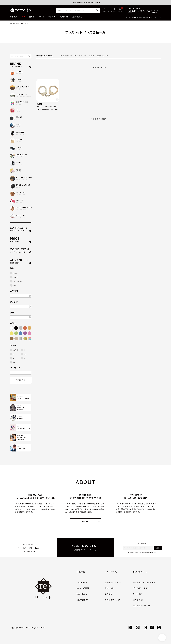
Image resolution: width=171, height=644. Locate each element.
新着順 (92, 55)
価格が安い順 (66, 55)
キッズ (16, 285)
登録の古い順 (103, 55)
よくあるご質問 (83, 588)
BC (25, 354)
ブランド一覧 (111, 572)
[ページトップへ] (162, 638)
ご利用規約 (138, 594)
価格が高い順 (80, 55)
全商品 (32, 17)
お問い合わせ (82, 600)
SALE (23, 17)
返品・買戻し (77, 17)
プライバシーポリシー (142, 588)
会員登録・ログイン (113, 582)
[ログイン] (113, 10)
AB (14, 362)
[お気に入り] (106, 10)
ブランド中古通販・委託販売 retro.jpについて (142, 17)
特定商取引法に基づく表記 (144, 582)
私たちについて (140, 572)
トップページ (14, 23)
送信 (158, 548)
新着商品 (14, 17)
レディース (17, 273)
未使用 (16, 350)
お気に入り (109, 588)
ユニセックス (18, 281)
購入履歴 (109, 594)
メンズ (16, 277)
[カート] (120, 10)
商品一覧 (81, 572)
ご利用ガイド (64, 17)
